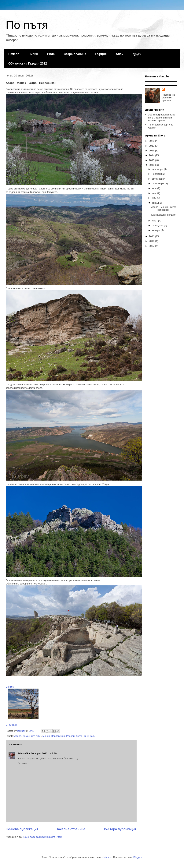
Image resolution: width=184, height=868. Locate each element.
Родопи (70, 736)
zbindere (107, 857)
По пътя (27, 25)
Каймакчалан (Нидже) (164, 215)
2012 (152, 165)
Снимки (10, 687)
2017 (152, 146)
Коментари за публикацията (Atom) (43, 837)
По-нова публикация (22, 829)
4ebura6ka (24, 753)
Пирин (33, 54)
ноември (157, 174)
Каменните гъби (32, 736)
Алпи (120, 54)
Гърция (101, 54)
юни (155, 193)
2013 (152, 160)
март (155, 221)
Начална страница (70, 829)
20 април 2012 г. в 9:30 (44, 753)
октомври (158, 179)
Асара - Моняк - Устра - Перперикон (164, 208)
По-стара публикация (120, 829)
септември (158, 183)
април (156, 203)
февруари (158, 226)
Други (137, 54)
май (155, 198)
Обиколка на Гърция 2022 (28, 64)
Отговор (22, 763)
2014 (152, 155)
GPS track (11, 725)
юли (155, 188)
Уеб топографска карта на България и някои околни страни (161, 118)
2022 (152, 141)
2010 (152, 241)
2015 (152, 151)
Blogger (138, 857)
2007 (152, 246)
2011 (152, 236)
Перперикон (58, 736)
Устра (79, 736)
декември (158, 169)
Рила (51, 54)
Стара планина (75, 54)
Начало (14, 54)
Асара (18, 736)
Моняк (46, 736)
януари (156, 230)
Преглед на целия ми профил (168, 98)
